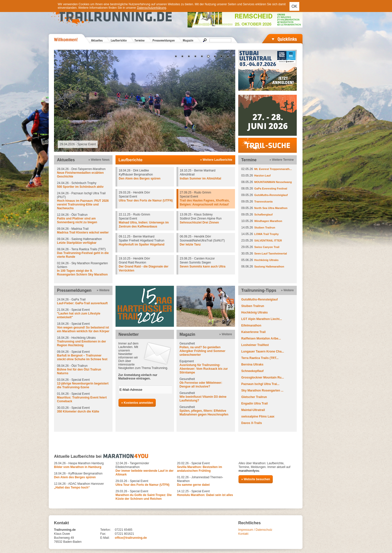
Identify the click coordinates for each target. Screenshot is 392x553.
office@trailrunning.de (131, 538)
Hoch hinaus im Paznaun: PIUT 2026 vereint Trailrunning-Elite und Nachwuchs (83, 204)
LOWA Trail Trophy (266, 234)
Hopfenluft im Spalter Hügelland (142, 244)
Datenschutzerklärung (152, 8)
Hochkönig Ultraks (266, 260)
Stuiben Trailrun (265, 227)
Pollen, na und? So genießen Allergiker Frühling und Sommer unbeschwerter (202, 351)
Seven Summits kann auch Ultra (203, 266)
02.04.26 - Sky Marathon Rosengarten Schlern (83, 269)
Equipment (206, 367)
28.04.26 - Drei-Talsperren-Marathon (83, 173)
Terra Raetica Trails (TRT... (260, 358)
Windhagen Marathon (268, 221)
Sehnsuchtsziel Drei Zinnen (199, 222)
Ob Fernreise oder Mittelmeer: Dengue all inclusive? (201, 385)
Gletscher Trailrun (254, 397)
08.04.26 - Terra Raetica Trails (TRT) (83, 253)
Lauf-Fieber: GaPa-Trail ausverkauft (82, 303)
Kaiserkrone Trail (253, 332)
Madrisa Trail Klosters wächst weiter (83, 232)
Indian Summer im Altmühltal (200, 178)
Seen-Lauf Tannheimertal (271, 253)
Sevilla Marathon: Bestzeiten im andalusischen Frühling (199, 469)
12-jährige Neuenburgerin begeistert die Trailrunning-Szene (83, 385)
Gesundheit (206, 349)
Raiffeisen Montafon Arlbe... (261, 338)
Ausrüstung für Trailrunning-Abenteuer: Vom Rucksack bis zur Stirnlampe (204, 369)
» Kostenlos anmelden (137, 403)
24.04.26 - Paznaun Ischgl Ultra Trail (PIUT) (83, 201)
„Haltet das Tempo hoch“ (72, 487)
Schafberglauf (263, 214)
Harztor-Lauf (262, 175)
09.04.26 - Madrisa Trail (83, 231)
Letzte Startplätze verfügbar (77, 243)
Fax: (103, 534)
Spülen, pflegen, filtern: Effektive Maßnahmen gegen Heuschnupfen (204, 413)
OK (294, 6)
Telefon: (105, 530)
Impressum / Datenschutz (255, 530)
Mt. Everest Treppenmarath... (273, 169)
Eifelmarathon (251, 325)
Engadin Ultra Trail (254, 403)
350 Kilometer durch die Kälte (78, 411)
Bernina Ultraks (252, 364)
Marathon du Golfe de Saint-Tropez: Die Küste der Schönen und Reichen (144, 497)
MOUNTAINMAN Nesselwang (273, 182)
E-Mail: (105, 538)
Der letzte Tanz (190, 244)
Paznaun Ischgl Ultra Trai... (260, 384)
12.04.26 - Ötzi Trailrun (83, 219)
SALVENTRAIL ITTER (268, 240)
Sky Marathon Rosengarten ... (262, 390)
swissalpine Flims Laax (258, 416)
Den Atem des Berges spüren (140, 178)
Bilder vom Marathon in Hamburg (78, 467)
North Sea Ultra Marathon (271, 208)
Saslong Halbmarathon (269, 266)
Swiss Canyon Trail (267, 247)
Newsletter (129, 334)
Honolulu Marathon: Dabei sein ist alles (205, 495)
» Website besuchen (256, 479)
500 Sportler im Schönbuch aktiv (80, 187)
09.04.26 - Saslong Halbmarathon (83, 241)
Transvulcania (263, 201)
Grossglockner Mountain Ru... (263, 377)
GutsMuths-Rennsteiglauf (271, 195)
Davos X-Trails (252, 423)
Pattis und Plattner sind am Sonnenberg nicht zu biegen (77, 220)
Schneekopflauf (252, 371)
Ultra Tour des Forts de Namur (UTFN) (146, 200)
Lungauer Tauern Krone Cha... (263, 351)
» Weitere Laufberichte (216, 160)
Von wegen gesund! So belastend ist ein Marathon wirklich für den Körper (83, 329)
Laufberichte (130, 160)
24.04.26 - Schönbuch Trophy (83, 185)
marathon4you (249, 471)
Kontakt (243, 534)
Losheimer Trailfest (255, 345)
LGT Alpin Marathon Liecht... (262, 319)
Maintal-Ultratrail (253, 410)
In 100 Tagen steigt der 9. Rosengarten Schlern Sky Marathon (82, 273)
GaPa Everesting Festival (271, 188)
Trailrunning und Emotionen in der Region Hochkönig (81, 343)
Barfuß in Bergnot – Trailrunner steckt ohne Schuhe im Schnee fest (82, 357)
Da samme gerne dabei (193, 485)
